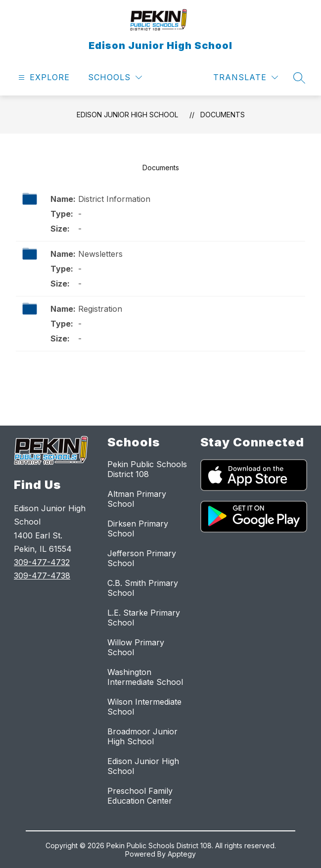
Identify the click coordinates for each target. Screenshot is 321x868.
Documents (223, 115)
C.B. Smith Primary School (143, 588)
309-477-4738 (42, 576)
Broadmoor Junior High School (142, 736)
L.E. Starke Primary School (144, 618)
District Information (114, 199)
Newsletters (100, 254)
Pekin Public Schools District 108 (147, 469)
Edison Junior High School (127, 115)
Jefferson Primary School (142, 558)
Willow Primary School (136, 647)
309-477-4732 (42, 562)
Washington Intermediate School (145, 677)
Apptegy (182, 854)
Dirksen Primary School (138, 529)
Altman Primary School (137, 499)
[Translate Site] (246, 77)
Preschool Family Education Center (140, 796)
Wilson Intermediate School (144, 707)
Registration (100, 309)
